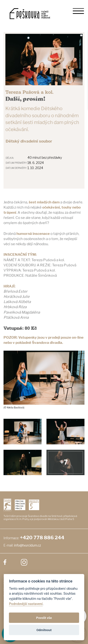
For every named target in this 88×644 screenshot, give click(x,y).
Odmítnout (44, 630)
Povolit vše (44, 618)
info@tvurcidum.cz (28, 545)
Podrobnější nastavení (26, 604)
